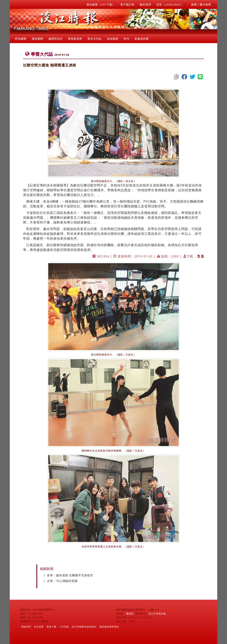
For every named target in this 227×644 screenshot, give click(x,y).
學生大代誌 (95, 39)
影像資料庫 (142, 39)
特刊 (126, 39)
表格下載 (51, 627)
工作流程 (64, 627)
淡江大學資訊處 (157, 614)
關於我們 (145, 4)
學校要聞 (37, 39)
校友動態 (113, 39)
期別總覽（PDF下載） (101, 4)
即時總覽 (21, 39)
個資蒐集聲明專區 (109, 627)
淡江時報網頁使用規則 (84, 627)
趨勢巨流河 (56, 39)
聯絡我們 (26, 627)
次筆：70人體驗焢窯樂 (62, 581)
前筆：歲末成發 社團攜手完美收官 (70, 575)
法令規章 (39, 627)
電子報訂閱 (127, 4)
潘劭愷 (130, 614)
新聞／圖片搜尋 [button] (203, 4)
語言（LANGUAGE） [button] (171, 4)
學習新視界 (75, 39)
